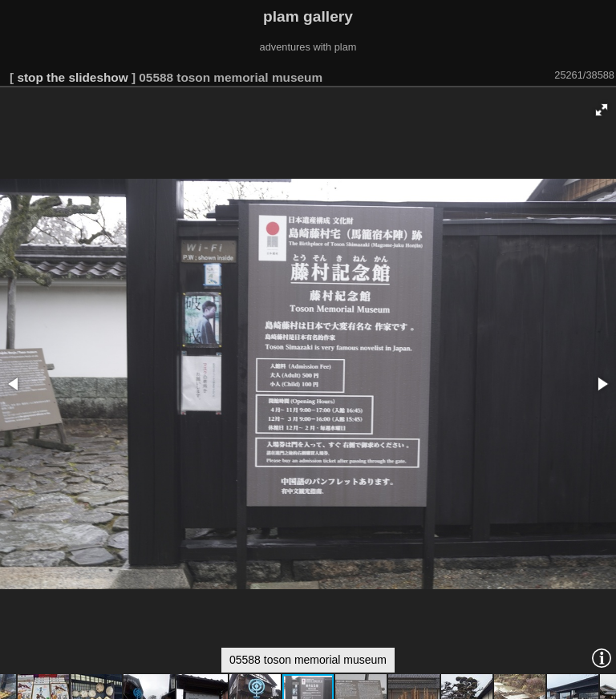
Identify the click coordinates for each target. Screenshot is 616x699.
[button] (602, 110)
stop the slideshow (72, 77)
